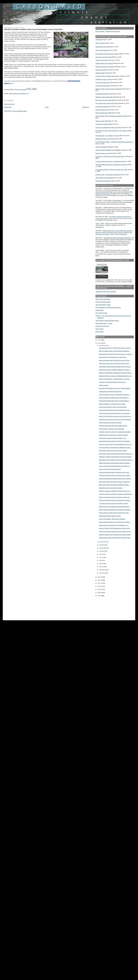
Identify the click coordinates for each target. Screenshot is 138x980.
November (103, 542)
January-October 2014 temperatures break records (114, 528)
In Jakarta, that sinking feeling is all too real (112, 382)
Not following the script (102, 47)
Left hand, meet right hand (104, 57)
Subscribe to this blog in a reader (106, 292)
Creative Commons (63, 81)
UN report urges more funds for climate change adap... (116, 494)
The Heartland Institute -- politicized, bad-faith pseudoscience (114, 142)
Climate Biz (123, 234)
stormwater (22, 93)
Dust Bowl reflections (102, 94)
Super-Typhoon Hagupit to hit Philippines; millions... (115, 522)
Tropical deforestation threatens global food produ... (115, 410)
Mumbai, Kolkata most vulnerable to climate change (115, 535)
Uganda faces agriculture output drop (110, 391)
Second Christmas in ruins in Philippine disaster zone (115, 376)
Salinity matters (104, 385)
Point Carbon (100, 329)
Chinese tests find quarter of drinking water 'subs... (114, 472)
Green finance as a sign (103, 153)
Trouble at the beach (102, 60)
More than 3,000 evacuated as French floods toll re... (115, 531)
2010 (99, 586)
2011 (99, 583)
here (112, 213)
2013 (99, 577)
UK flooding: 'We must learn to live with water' (113, 451)
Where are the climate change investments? (109, 89)
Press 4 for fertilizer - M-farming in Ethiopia (112, 519)
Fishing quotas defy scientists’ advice (110, 423)
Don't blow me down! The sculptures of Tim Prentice (111, 131)
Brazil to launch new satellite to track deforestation (114, 507)
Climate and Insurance (102, 326)
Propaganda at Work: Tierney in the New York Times (111, 170)
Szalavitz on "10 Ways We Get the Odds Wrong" (110, 156)
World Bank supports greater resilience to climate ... (115, 370)
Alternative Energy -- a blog (104, 323)
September (103, 548)
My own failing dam (101, 113)
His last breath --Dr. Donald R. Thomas (107, 136)
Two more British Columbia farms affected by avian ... (115, 447)
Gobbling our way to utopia (104, 79)
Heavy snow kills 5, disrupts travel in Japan (112, 404)
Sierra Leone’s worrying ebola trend (110, 469)
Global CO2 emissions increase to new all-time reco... (115, 416)
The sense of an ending (103, 86)
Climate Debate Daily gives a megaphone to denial (111, 165)
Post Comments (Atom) (20, 111)
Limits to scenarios (101, 147)
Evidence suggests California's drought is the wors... (115, 491)
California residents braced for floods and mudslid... (115, 475)
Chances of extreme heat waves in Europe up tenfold (115, 457)
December (103, 346)
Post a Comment (9, 104)
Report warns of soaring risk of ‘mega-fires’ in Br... (114, 513)
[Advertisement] (105, 607)
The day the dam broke (103, 82)
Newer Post (8, 107)
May (101, 560)
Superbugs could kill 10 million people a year (113, 438)
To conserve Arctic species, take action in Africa (113, 503)
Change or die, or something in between (108, 175)
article (110, 254)
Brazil (11, 93)
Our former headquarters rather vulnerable (108, 127)
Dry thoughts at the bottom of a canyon (107, 54)
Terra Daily (8, 32)
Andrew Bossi (38, 81)
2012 (99, 580)
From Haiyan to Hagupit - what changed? (111, 429)
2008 (99, 593)
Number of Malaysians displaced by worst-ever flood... (115, 373)
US (28, 93)
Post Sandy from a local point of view (107, 103)
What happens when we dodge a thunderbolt (109, 116)
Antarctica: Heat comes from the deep (110, 488)
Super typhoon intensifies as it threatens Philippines (115, 510)
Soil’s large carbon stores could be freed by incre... (114, 363)
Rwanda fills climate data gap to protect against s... (114, 401)
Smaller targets (100, 73)
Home (47, 107)
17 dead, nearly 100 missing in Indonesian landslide (115, 432)
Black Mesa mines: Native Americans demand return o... (116, 460)
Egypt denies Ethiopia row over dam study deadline (115, 388)
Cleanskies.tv (100, 227)
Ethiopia (16, 93)
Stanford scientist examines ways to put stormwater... (115, 419)
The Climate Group (101, 313)
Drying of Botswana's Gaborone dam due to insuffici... (115, 479)
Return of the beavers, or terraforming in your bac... (115, 379)
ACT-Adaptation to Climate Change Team (108, 307)
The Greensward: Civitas (103, 305)
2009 (99, 589)
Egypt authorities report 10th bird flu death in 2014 (114, 360)
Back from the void (101, 110)
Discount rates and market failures (106, 100)
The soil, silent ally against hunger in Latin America (114, 413)
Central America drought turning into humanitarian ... (115, 441)
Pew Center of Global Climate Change (107, 321)
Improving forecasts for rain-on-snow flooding (113, 407)
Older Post (86, 107)
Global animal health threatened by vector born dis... (115, 538)
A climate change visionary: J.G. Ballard (108, 161)
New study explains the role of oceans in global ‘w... (115, 482)
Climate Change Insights (103, 302)
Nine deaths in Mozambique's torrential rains (112, 357)
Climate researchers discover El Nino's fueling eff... (114, 497)
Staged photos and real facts (104, 63)
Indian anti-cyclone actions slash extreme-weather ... (115, 463)
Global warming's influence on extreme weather (113, 435)
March (101, 567)
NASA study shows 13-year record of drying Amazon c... (116, 454)
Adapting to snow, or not (103, 139)
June (101, 557)
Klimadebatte (100, 310)
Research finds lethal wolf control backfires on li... (114, 525)
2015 (99, 340)
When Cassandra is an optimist (105, 67)
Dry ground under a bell (103, 106)
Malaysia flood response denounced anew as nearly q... (116, 354)
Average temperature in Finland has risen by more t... (115, 348)
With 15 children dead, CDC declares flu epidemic (114, 351)
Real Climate (99, 332)
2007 (99, 596)
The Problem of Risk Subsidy (104, 178)
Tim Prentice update (102, 124)
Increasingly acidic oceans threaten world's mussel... (115, 367)
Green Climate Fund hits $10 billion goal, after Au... (114, 466)
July (101, 554)
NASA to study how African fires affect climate (113, 426)
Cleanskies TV (118, 200)
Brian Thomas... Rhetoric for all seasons (108, 31)
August (102, 551)
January (102, 573)
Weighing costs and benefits (104, 97)
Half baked (99, 39)
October (102, 545)
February (102, 570)
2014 (99, 343)
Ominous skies (100, 121)
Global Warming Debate (103, 299)
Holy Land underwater (102, 50)
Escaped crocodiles (101, 70)
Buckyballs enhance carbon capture (110, 516)
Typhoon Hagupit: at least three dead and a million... (115, 500)
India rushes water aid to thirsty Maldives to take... (114, 485)
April (101, 564)
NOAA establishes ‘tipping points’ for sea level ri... (114, 398)
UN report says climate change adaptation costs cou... (115, 444)
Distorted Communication (103, 181)
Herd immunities (100, 43)
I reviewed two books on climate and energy (117, 238)
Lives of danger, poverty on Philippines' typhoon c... (115, 395)
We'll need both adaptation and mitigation (108, 150)
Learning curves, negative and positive (107, 76)
